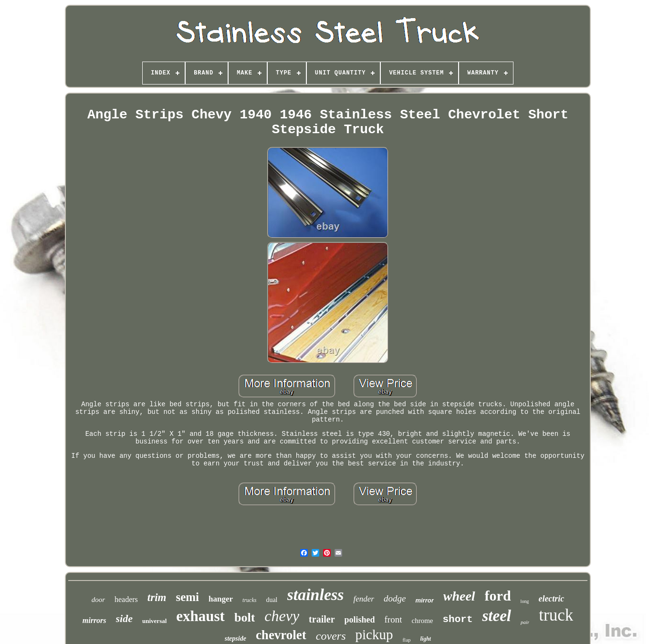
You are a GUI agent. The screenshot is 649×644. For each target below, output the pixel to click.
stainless (316, 595)
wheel (459, 596)
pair (525, 622)
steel (496, 616)
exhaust (200, 616)
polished (360, 620)
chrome (422, 621)
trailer (322, 619)
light (426, 639)
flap (406, 640)
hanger (221, 599)
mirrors (94, 620)
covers (331, 636)
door (98, 600)
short (457, 619)
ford (498, 596)
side (124, 618)
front (393, 619)
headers (126, 599)
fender (364, 599)
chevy (282, 616)
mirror (424, 600)
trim (157, 597)
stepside (236, 639)
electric (551, 599)
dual (272, 600)
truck (556, 615)
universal (154, 621)
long (525, 601)
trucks (249, 600)
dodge (395, 598)
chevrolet (281, 635)
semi (187, 597)
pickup (374, 634)
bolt (245, 618)
